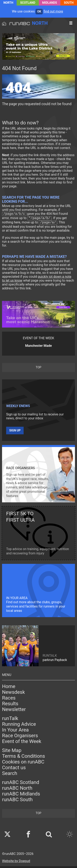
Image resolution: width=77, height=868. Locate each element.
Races (9, 700)
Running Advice (19, 726)
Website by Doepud (16, 863)
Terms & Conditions (24, 758)
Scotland (28, 3)
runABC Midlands (21, 796)
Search (10, 775)
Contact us (14, 769)
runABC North (17, 790)
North (8, 3)
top (38, 369)
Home (9, 688)
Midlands (49, 3)
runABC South (17, 801)
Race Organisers (20, 737)
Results (10, 705)
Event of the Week (22, 743)
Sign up (15, 432)
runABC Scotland (21, 784)
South (69, 3)
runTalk (10, 720)
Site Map (12, 752)
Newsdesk (13, 694)
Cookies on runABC (23, 764)
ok (39, 12)
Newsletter (14, 711)
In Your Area (15, 732)
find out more (53, 11)
